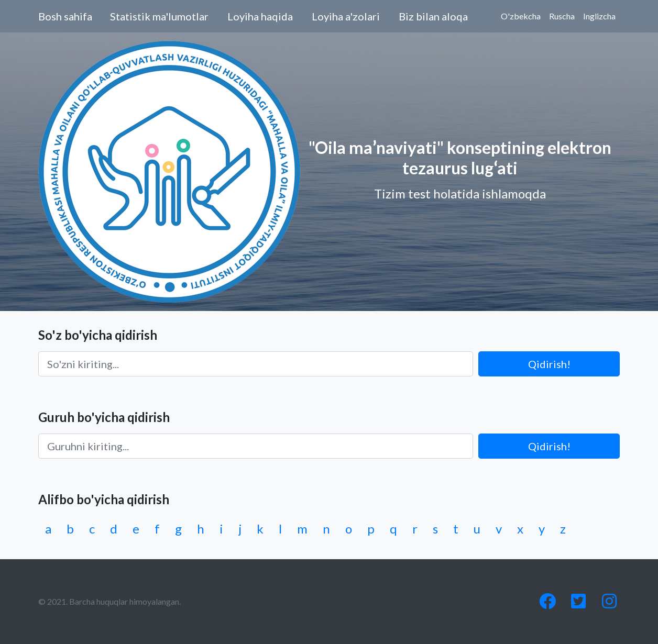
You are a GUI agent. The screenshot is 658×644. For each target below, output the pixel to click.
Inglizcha (599, 16)
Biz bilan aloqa (433, 16)
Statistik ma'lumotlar (159, 16)
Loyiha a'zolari (346, 16)
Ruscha (562, 16)
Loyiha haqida (260, 16)
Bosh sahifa (65, 16)
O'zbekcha (521, 16)
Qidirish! (549, 364)
